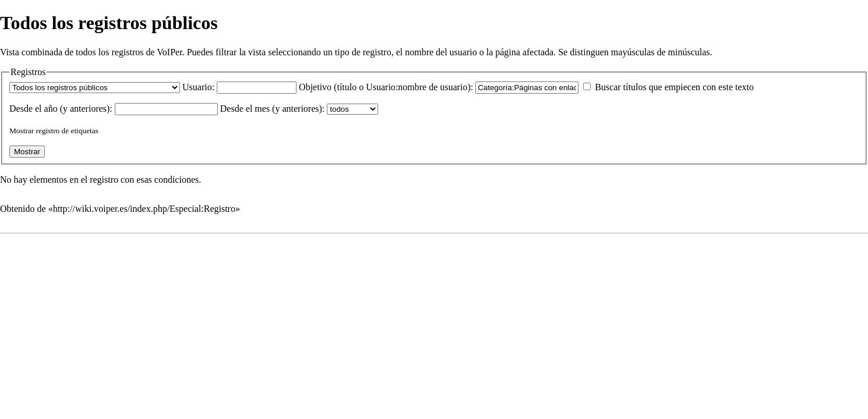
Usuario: (198, 87)
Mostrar (22, 131)
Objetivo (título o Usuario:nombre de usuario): (386, 87)
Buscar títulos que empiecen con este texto (674, 87)
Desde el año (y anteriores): (61, 109)
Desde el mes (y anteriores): (272, 109)
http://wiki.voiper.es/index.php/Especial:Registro (144, 209)
